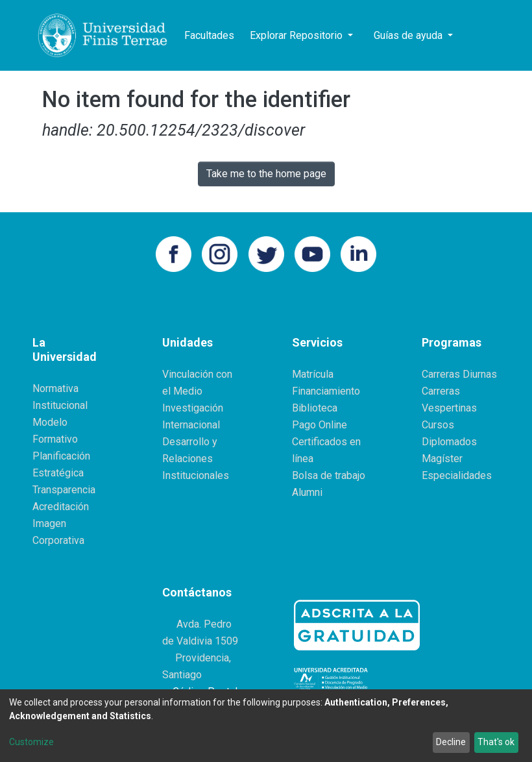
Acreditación (61, 507)
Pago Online (320, 425)
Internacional (191, 425)
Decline (451, 742)
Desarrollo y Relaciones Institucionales (196, 459)
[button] (491, 36)
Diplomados (449, 442)
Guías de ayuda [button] (409, 35)
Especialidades (457, 475)
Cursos (438, 425)
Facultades (209, 35)
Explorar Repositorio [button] (297, 35)
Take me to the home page (266, 174)
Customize (31, 742)
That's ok (496, 742)
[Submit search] (472, 36)
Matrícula (313, 374)
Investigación (193, 408)
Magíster (442, 459)
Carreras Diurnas (459, 374)
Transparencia (64, 490)
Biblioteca (315, 408)
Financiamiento (326, 391)
